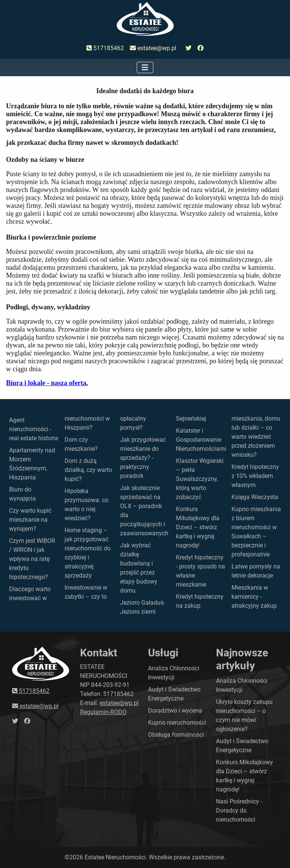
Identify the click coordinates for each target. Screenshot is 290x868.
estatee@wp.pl (153, 48)
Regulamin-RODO (103, 712)
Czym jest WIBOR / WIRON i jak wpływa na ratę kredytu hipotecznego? (32, 559)
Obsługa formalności (176, 735)
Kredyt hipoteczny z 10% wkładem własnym (255, 476)
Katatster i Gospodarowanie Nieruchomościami (201, 440)
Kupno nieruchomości (177, 723)
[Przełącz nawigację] (145, 68)
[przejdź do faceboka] (201, 48)
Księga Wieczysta (255, 497)
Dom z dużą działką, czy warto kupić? (88, 470)
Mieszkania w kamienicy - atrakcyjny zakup (254, 597)
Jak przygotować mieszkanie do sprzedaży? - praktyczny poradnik (143, 458)
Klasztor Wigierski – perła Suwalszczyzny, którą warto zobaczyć (200, 479)
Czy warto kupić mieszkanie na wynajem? (30, 520)
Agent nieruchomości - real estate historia (34, 429)
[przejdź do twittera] (188, 48)
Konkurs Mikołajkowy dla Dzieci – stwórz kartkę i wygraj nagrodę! (198, 527)
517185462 (105, 48)
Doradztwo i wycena (175, 711)
